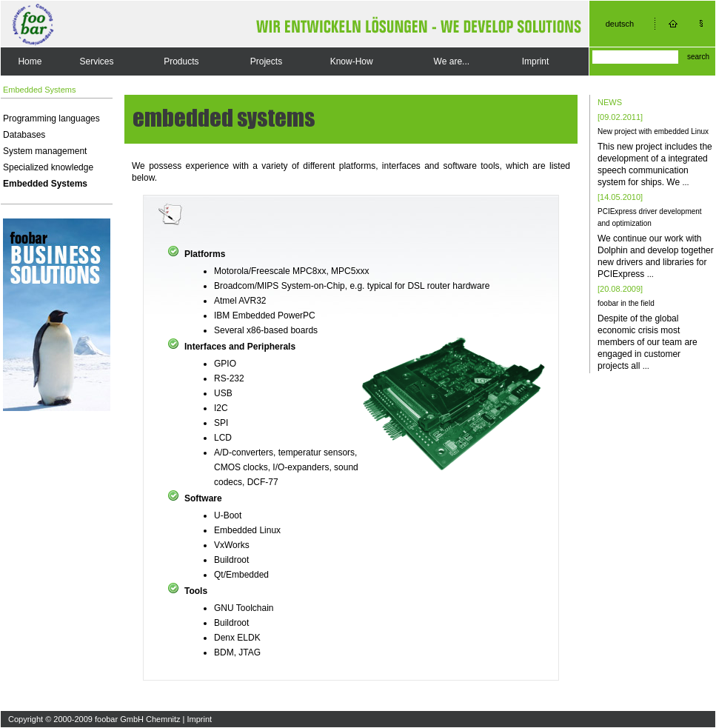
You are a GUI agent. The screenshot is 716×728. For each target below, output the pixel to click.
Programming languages (51, 118)
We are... (452, 61)
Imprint (536, 61)
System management (45, 151)
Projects (266, 61)
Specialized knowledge (48, 167)
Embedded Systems (45, 184)
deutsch (620, 24)
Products (181, 61)
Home (30, 61)
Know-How (352, 61)
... (685, 182)
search (698, 57)
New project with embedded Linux (653, 131)
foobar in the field (626, 303)
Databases (24, 135)
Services (97, 61)
